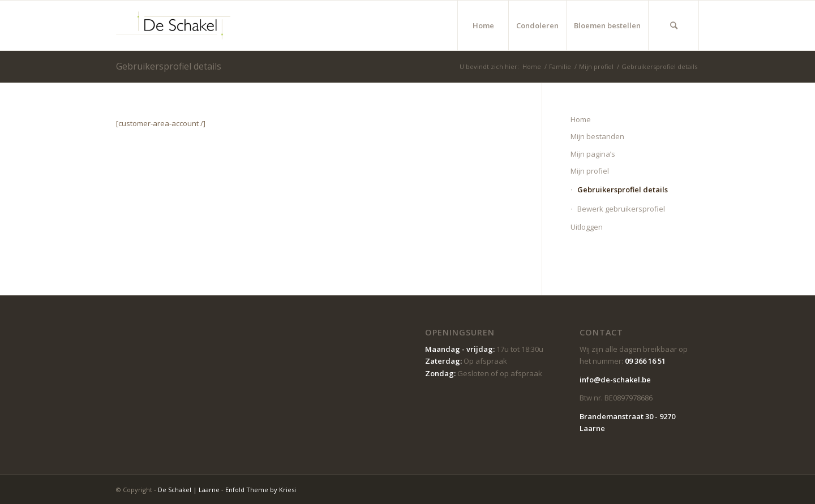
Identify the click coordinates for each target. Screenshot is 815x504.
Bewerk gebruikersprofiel (621, 209)
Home (581, 119)
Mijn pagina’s (593, 154)
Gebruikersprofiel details (169, 66)
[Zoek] (674, 25)
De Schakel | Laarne (189, 490)
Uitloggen (587, 227)
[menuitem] (483, 25)
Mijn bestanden (597, 136)
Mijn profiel (590, 171)
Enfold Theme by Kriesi (261, 490)
